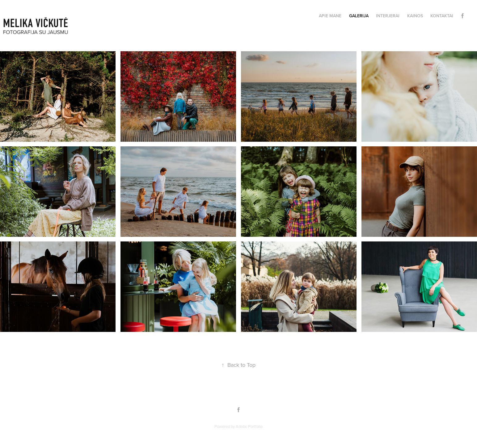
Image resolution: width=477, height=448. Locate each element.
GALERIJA (359, 16)
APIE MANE (330, 16)
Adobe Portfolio (249, 426)
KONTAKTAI (442, 16)
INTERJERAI (388, 16)
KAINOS (415, 16)
